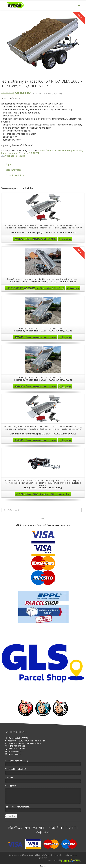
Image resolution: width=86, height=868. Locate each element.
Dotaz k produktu (15, 175)
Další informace (13, 170)
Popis (8, 164)
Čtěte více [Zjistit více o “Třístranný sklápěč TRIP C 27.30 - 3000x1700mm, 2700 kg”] (65, 337)
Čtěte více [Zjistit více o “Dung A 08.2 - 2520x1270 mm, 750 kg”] (64, 494)
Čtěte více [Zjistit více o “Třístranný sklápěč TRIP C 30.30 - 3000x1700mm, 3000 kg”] (65, 386)
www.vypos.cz (14, 754)
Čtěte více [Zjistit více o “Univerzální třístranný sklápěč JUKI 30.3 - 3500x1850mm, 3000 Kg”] (65, 239)
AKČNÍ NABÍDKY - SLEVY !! (53, 150)
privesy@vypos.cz (17, 751)
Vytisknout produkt (14, 156)
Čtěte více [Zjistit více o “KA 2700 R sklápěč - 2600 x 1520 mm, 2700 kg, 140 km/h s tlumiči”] (73, 288)
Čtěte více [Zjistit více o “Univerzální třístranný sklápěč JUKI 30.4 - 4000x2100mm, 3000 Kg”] (65, 440)
